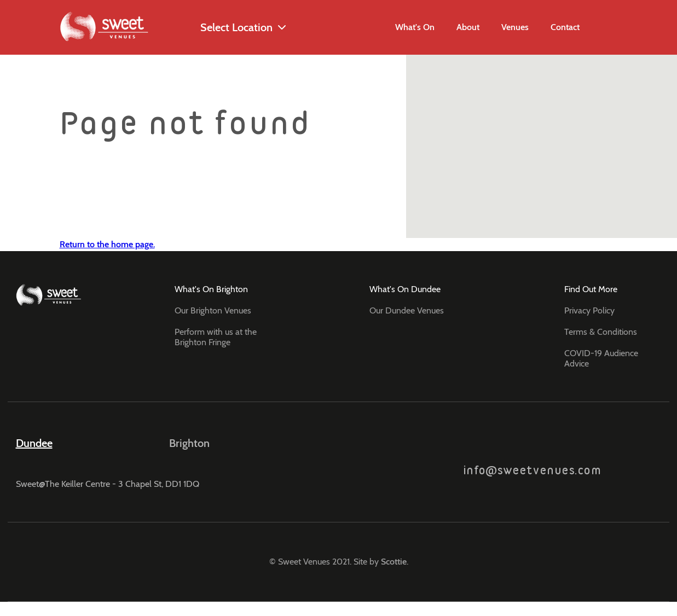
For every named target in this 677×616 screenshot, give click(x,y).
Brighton (189, 443)
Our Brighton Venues (213, 310)
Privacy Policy (589, 310)
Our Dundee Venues (407, 310)
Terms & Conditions (601, 332)
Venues (515, 27)
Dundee (34, 443)
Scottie (394, 562)
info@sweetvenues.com (532, 456)
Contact (565, 27)
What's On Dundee (405, 289)
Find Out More (591, 289)
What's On (415, 27)
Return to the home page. (107, 244)
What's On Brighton (211, 289)
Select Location (227, 28)
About (468, 27)
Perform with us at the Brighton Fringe (216, 337)
